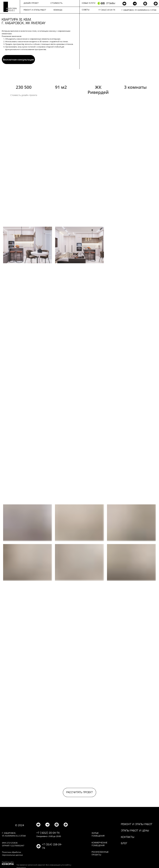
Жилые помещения (98, 835)
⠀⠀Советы (84, 10)
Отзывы (111, 3)
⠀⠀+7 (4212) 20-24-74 (105, 10)
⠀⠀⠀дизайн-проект (29, 3)
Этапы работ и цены (135, 831)
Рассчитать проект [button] (80, 792)
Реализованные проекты (100, 853)
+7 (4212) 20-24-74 (48, 833)
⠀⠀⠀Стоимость (55, 3)
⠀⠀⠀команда (56, 10)
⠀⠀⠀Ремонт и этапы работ (33, 10)
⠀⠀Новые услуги (87, 3)
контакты (128, 837)
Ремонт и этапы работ (137, 824)
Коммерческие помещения (99, 844)
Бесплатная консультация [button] (18, 60)
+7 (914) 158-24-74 (52, 846)
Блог (124, 843)
